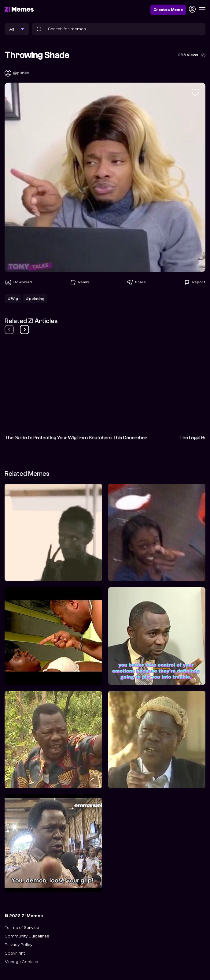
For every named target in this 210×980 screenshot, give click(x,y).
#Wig (13, 299)
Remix (79, 282)
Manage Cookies (21, 962)
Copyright (15, 953)
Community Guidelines (27, 936)
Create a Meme (168, 10)
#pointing (35, 299)
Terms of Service (22, 928)
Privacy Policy (18, 945)
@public (21, 73)
